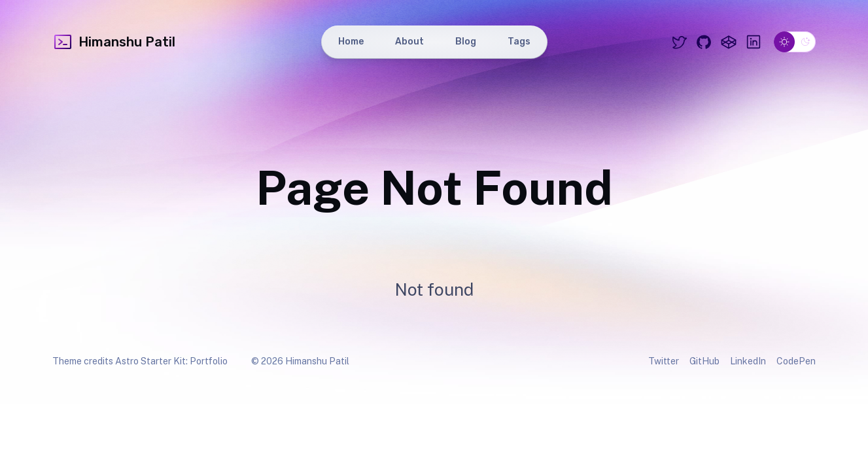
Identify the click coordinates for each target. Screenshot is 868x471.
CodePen (796, 361)
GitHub (704, 361)
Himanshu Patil (114, 42)
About (409, 42)
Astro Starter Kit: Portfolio (171, 361)
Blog (466, 42)
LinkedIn (748, 361)
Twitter (664, 361)
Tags (519, 42)
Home (351, 42)
